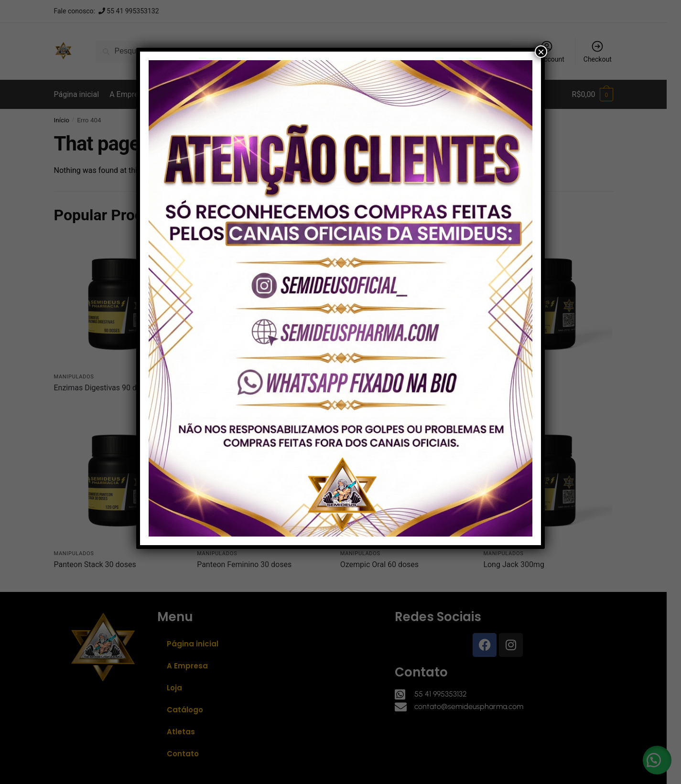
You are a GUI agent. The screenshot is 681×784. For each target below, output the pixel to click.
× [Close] (541, 52)
